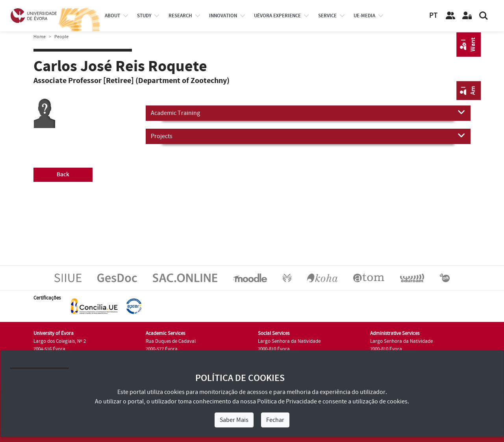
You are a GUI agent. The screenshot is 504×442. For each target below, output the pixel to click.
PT (433, 16)
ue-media (364, 16)
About (112, 16)
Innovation (223, 16)
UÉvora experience (277, 16)
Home (40, 37)
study (144, 16)
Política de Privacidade (287, 401)
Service (327, 16)
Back (63, 175)
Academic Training (308, 113)
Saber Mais (234, 420)
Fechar (275, 420)
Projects (308, 136)
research (180, 16)
